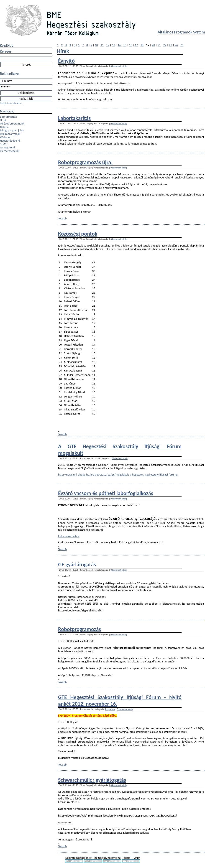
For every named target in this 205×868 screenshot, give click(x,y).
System (199, 32)
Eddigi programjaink (12, 130)
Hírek (3, 120)
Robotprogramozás (79, 629)
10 (96, 45)
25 (182, 45)
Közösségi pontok (78, 234)
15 (125, 45)
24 (176, 45)
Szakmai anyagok (10, 134)
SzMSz (4, 144)
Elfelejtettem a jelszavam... (11, 103)
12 (108, 45)
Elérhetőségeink (10, 151)
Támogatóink (8, 147)
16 (131, 45)
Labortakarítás (74, 118)
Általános (165, 32)
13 (113, 45)
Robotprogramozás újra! (85, 162)
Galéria (4, 127)
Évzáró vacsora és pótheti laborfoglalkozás (106, 493)
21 (159, 45)
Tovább (62, 218)
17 (136, 45)
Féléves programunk (12, 123)
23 (170, 45)
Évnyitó (66, 61)
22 (165, 45)
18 (142, 45)
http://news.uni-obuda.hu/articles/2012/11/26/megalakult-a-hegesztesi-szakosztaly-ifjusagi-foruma (118, 475)
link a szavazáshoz (69, 536)
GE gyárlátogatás (77, 564)
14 (119, 45)
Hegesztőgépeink (10, 141)
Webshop (6, 137)
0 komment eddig (119, 66)
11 (102, 45)
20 (153, 45)
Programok (183, 32)
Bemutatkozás (8, 117)
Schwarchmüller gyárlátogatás (92, 780)
